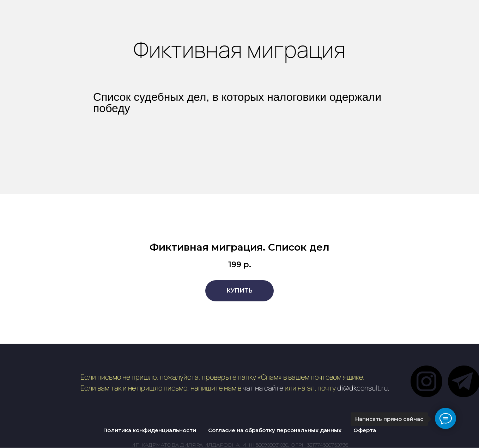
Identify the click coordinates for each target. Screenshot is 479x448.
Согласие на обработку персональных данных (275, 430)
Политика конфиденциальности (150, 430)
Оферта (365, 430)
